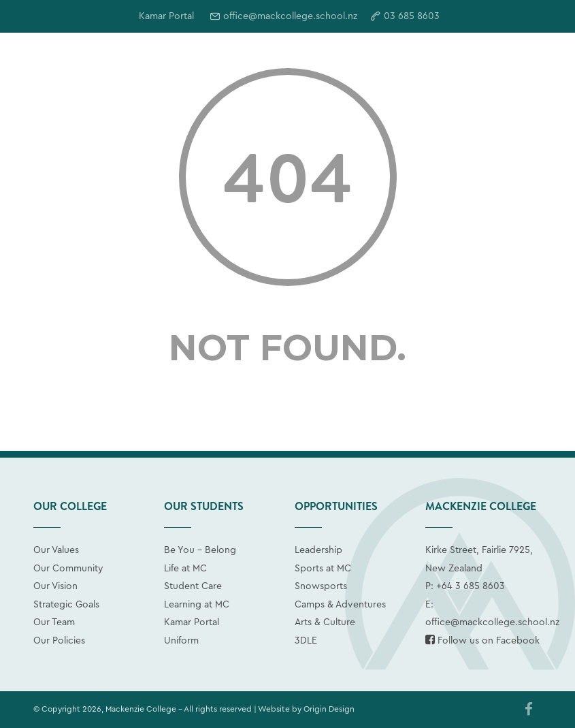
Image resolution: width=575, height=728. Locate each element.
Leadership (318, 550)
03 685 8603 (412, 16)
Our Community (68, 569)
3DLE (306, 641)
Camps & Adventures (340, 605)
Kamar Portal (192, 622)
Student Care (193, 586)
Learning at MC (197, 605)
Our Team (54, 622)
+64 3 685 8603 (471, 586)
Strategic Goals (66, 605)
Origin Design (329, 709)
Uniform (181, 641)
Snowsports (321, 586)
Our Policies (59, 641)
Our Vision (55, 586)
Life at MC (185, 569)
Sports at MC (323, 569)
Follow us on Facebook (482, 641)
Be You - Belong (200, 550)
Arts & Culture (325, 622)
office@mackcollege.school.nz (290, 16)
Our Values (56, 550)
